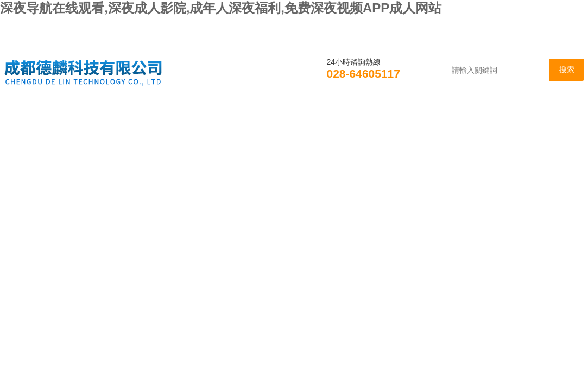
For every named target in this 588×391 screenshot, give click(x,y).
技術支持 (324, 116)
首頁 (32, 116)
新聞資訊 (174, 116)
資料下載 (399, 116)
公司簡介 (99, 116)
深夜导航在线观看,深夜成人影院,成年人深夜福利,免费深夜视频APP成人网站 (221, 8)
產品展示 (249, 116)
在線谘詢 (474, 116)
